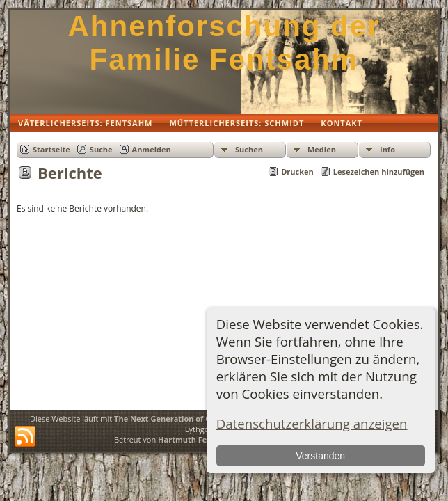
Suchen (249, 149)
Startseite (51, 149)
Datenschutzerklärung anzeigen (312, 423)
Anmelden (152, 149)
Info (387, 149)
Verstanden (320, 456)
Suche (101, 149)
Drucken (297, 172)
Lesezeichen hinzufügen (379, 172)
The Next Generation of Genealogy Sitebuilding (203, 419)
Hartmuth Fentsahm (197, 439)
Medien (322, 149)
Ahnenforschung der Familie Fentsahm (224, 43)
